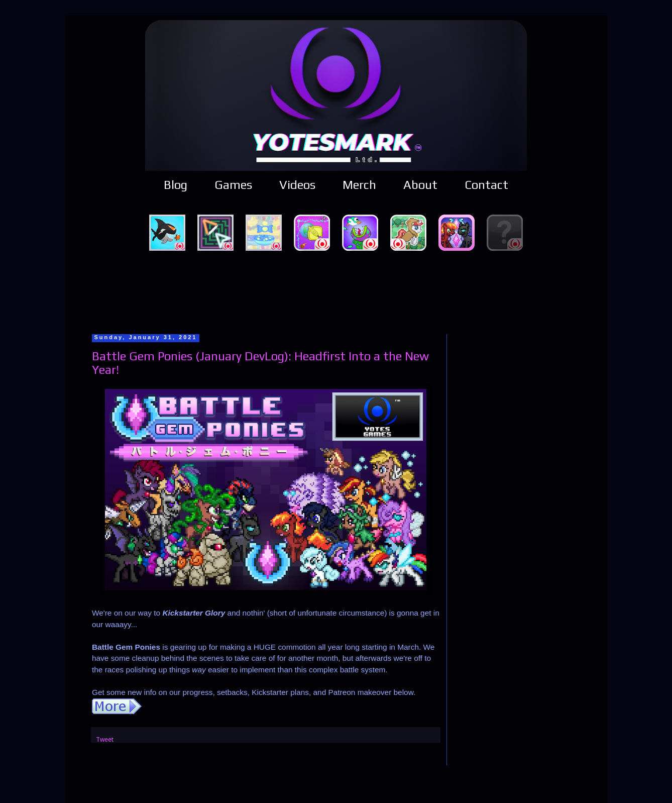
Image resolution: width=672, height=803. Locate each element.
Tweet (105, 739)
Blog (176, 185)
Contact (486, 185)
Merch (359, 185)
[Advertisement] (336, 291)
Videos (297, 185)
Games (233, 185)
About (420, 185)
